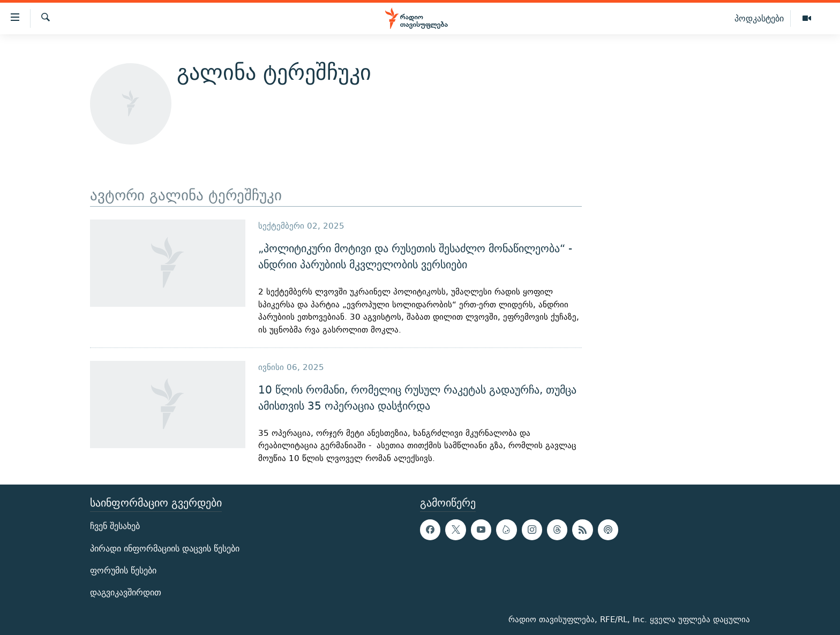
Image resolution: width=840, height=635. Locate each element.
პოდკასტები (759, 18)
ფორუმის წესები (123, 570)
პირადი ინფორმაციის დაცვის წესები (165, 548)
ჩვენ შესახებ (115, 526)
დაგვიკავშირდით (126, 592)
